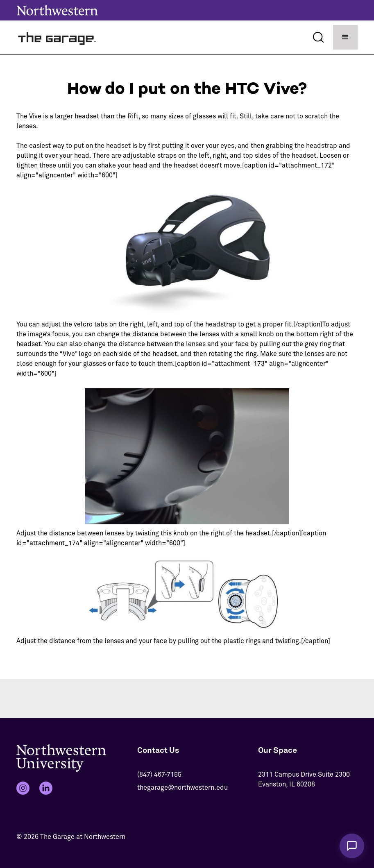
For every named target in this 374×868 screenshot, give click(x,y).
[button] (345, 37)
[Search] (318, 37)
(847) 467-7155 (159, 775)
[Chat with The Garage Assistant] (352, 846)
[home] (57, 37)
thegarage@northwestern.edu (182, 788)
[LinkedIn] (46, 788)
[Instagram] (23, 788)
